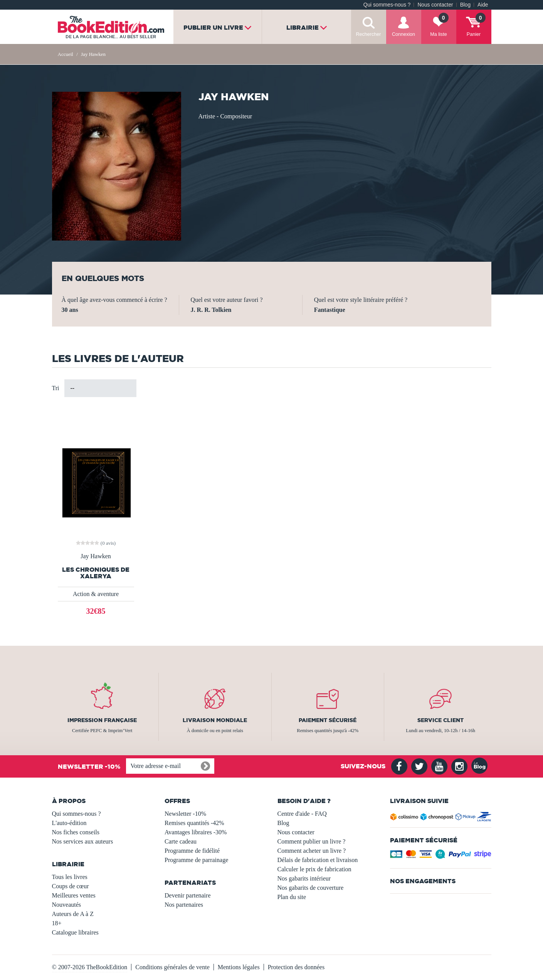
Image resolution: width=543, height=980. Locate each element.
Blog (465, 5)
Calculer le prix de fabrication (314, 869)
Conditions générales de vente (172, 967)
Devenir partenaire (187, 895)
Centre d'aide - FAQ (302, 814)
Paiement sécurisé (328, 720)
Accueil (66, 54)
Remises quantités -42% (194, 823)
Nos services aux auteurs (83, 841)
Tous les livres (70, 877)
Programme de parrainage (196, 860)
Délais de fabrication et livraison (318, 860)
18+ (57, 923)
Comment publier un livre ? (312, 841)
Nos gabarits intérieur (304, 878)
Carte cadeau (181, 841)
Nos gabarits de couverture (311, 888)
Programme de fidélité (192, 851)
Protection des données (296, 967)
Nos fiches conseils (76, 832)
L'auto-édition (69, 823)
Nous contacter (435, 5)
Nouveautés (67, 905)
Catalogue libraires (75, 932)
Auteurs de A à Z (73, 914)
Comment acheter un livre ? (312, 851)
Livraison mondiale (215, 720)
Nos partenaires (184, 905)
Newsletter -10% (185, 814)
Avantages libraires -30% (196, 832)
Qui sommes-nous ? (387, 5)
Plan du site (292, 897)
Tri (56, 388)
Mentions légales (239, 967)
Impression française (102, 720)
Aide (483, 5)
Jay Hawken (96, 556)
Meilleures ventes (74, 895)
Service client (440, 720)
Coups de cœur (71, 886)
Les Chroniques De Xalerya (96, 573)
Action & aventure (96, 594)
